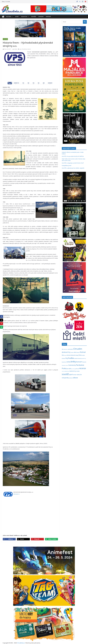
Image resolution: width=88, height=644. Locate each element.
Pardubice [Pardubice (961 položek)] (80, 365)
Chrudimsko (24, 49)
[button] (12, 17)
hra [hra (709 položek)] (80, 355)
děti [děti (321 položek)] (75, 352)
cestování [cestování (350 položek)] (70, 349)
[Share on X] (23, 539)
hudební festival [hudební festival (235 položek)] (78, 358)
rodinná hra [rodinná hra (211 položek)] (66, 371)
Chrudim (41, 17)
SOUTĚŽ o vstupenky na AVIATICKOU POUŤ (73, 163)
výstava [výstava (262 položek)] (71, 378)
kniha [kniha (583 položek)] (69, 362)
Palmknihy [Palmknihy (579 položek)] (72, 365)
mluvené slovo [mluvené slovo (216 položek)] (65, 365)
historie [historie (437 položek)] (73, 355)
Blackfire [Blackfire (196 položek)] (66, 349)
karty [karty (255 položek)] (63, 362)
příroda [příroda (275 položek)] (77, 369)
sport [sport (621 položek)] (71, 374)
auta (20, 49)
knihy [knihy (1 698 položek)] (73, 362)
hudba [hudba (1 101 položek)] (71, 358)
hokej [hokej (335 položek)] (77, 355)
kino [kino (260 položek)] (65, 362)
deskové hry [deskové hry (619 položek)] (66, 352)
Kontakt (48, 17)
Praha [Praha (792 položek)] (64, 368)
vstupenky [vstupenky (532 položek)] (65, 378)
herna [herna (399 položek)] (69, 355)
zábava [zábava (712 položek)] (75, 378)
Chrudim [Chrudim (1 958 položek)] (78, 349)
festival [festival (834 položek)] (83, 352)
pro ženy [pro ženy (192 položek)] (73, 369)
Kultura (9, 17)
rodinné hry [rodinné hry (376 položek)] (73, 371)
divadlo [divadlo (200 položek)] (72, 352)
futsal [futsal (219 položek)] (65, 355)
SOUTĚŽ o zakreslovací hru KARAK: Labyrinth (73, 168)
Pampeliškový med (67, 166)
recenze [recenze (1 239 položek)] (82, 368)
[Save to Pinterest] (37, 539)
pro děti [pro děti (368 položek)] (69, 369)
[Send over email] (51, 539)
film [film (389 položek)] (63, 355)
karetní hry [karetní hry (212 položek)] (84, 358)
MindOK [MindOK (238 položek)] (84, 362)
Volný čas (24, 17)
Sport (17, 17)
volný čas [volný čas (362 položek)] (79, 375)
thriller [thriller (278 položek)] (75, 375)
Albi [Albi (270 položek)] (63, 349)
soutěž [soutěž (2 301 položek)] (65, 374)
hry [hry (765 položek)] (67, 358)
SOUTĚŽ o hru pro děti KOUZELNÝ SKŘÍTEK (73, 156)
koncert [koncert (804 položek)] (79, 362)
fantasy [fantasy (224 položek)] (78, 352)
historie (29, 49)
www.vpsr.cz (16, 494)
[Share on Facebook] (9, 539)
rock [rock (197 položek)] (63, 371)
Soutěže (34, 17)
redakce (16, 49)
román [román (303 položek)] (78, 371)
